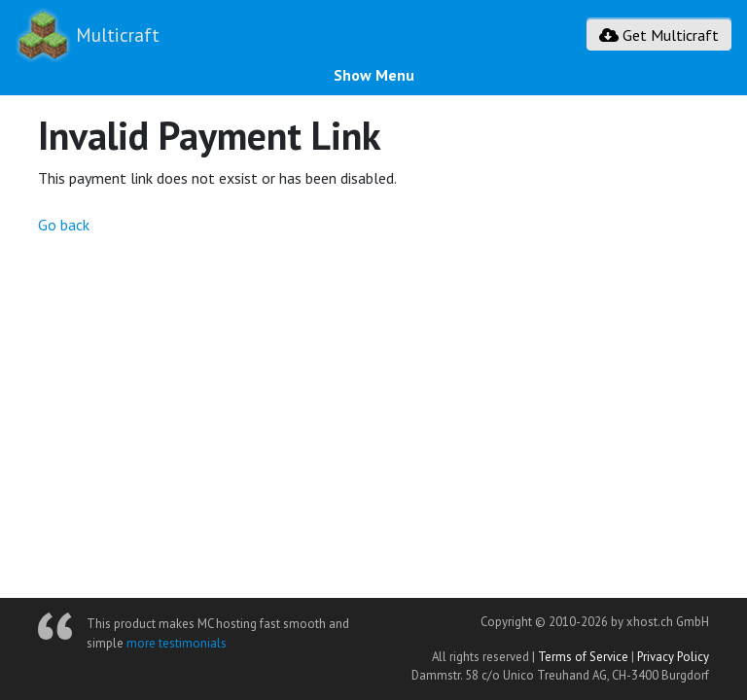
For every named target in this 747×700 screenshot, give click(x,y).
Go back (64, 225)
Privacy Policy (673, 657)
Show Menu (374, 75)
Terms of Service (583, 657)
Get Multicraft (659, 35)
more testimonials (177, 643)
